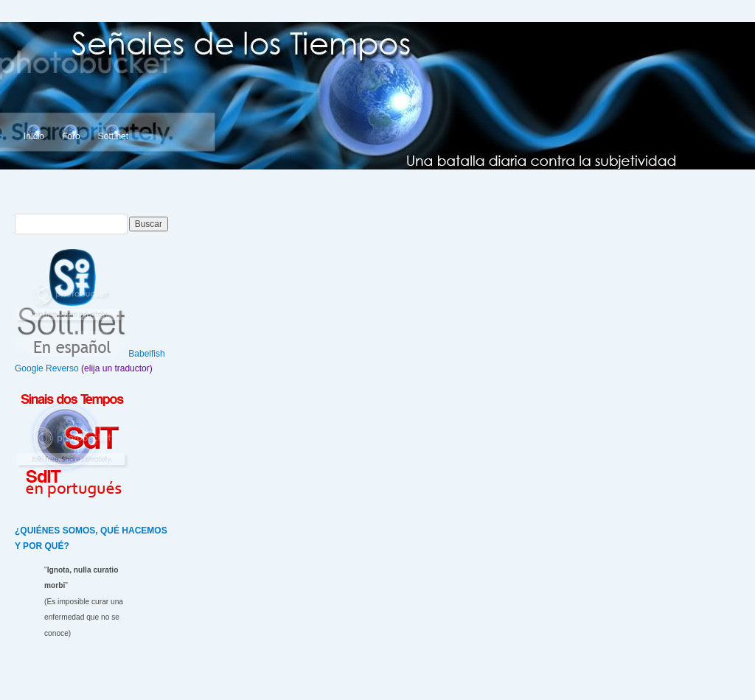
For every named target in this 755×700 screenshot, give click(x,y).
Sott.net (113, 136)
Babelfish (146, 354)
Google (29, 368)
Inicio (34, 136)
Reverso (62, 368)
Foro (71, 136)
